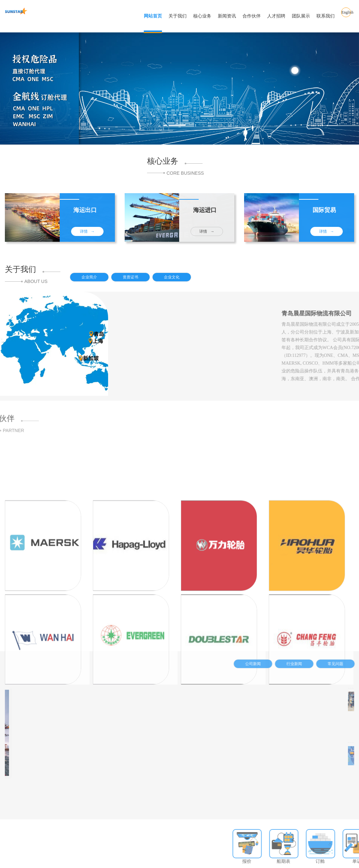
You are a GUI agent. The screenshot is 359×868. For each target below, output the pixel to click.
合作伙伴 (252, 16)
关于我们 (178, 16)
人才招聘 (276, 16)
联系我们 (326, 16)
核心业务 (202, 16)
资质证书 (139, 280)
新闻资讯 (227, 16)
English (346, 16)
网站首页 (153, 16)
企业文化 (180, 280)
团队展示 (301, 16)
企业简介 (98, 280)
